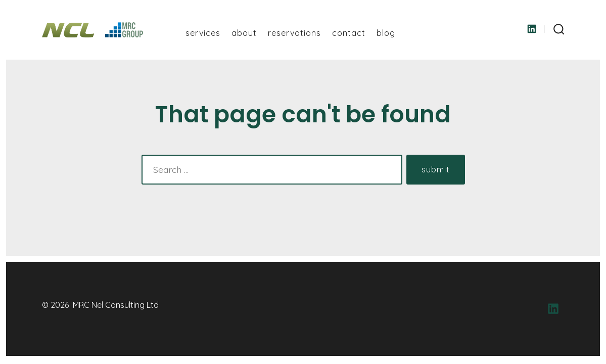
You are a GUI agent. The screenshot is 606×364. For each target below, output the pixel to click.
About (244, 33)
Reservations (294, 33)
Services (203, 33)
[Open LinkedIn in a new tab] (532, 29)
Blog (386, 33)
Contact (349, 33)
